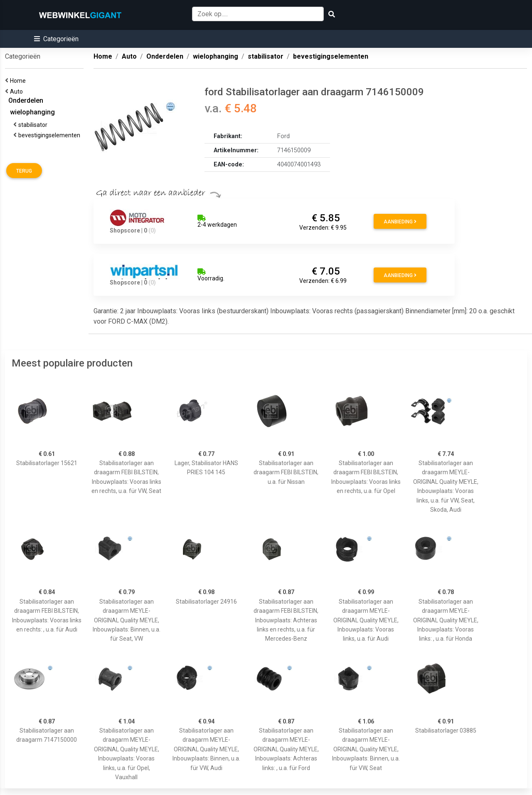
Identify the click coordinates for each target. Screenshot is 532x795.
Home (19, 81)
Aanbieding (400, 222)
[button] (56, 39)
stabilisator (34, 125)
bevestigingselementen (50, 135)
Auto (18, 92)
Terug (24, 171)
